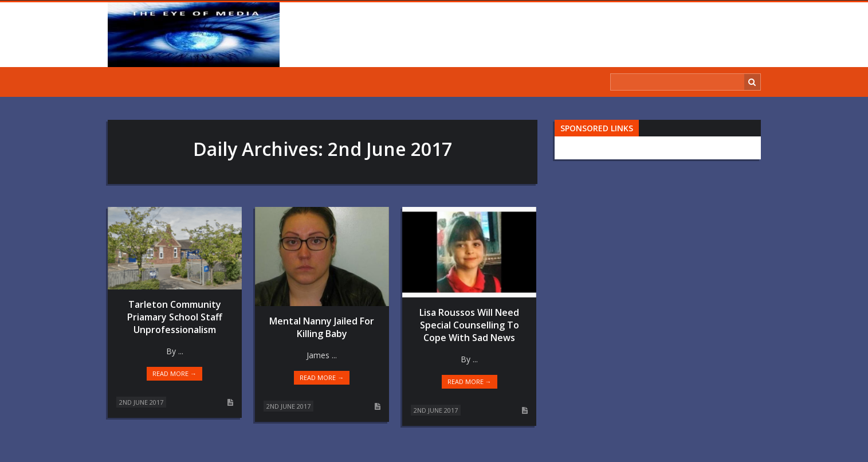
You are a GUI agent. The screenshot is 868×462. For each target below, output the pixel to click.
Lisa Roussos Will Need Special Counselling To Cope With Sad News (469, 325)
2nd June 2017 (141, 402)
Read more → (174, 373)
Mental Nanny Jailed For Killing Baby (322, 327)
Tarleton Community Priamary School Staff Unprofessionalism (175, 317)
